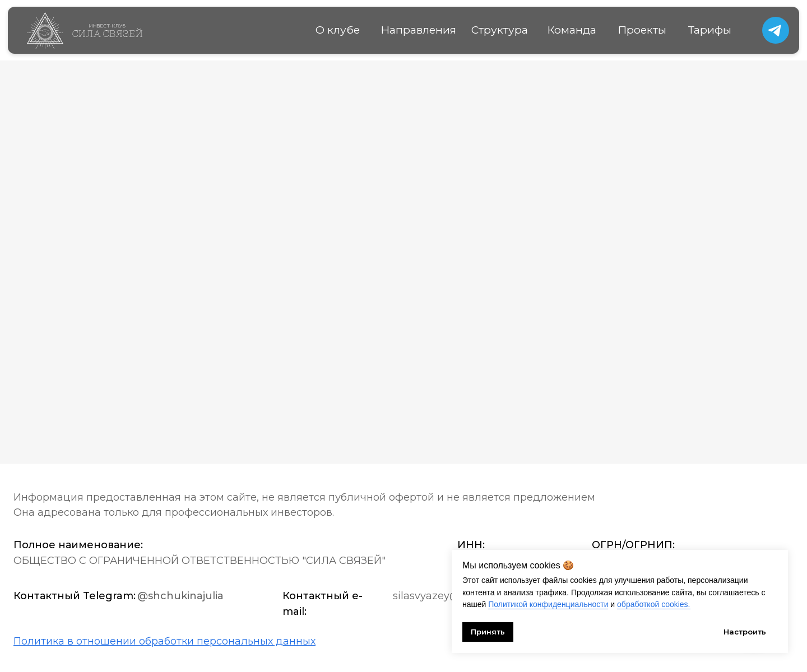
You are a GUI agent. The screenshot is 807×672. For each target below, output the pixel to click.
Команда (572, 30)
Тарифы (710, 30)
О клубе (338, 30)
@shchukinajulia (180, 596)
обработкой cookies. (653, 604)
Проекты (642, 30)
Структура (500, 30)
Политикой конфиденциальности (548, 604)
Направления (418, 30)
